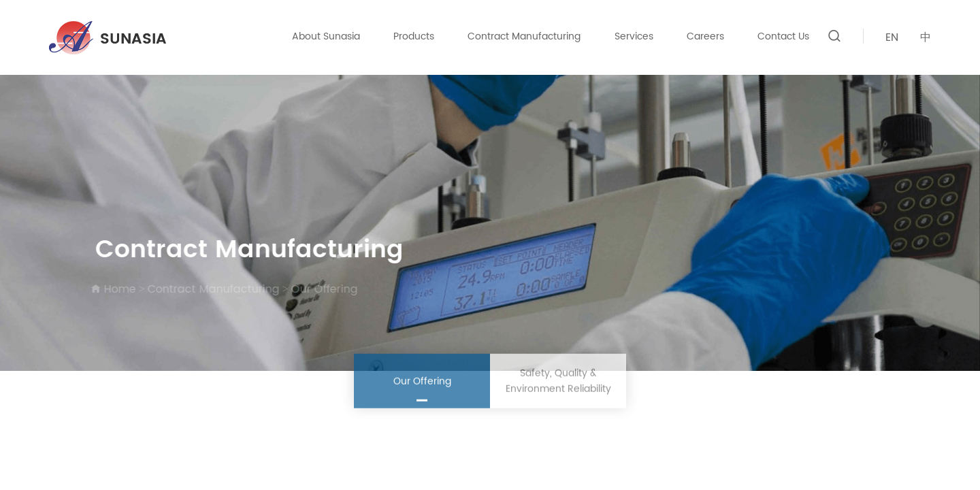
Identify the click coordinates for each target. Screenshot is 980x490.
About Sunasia (326, 36)
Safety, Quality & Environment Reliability (558, 382)
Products (414, 36)
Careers (705, 36)
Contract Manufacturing (524, 36)
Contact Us (783, 36)
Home (118, 289)
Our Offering (323, 289)
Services (634, 36)
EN (892, 37)
